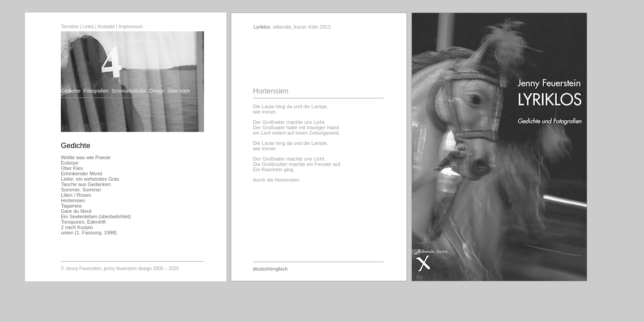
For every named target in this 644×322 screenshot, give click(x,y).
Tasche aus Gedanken (86, 184)
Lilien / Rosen (76, 195)
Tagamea (71, 206)
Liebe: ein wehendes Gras (90, 179)
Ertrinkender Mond (81, 174)
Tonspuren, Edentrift (83, 222)
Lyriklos (262, 27)
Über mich (179, 91)
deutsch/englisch (271, 269)
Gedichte (71, 91)
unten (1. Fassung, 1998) (89, 233)
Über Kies (72, 168)
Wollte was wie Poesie (86, 157)
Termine (70, 26)
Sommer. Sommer (81, 190)
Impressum (131, 26)
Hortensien (73, 200)
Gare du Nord (76, 211)
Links (88, 26)
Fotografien (96, 91)
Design (157, 91)
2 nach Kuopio (77, 227)
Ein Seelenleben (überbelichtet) (96, 216)
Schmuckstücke (129, 91)
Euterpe (70, 163)
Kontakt (106, 26)
